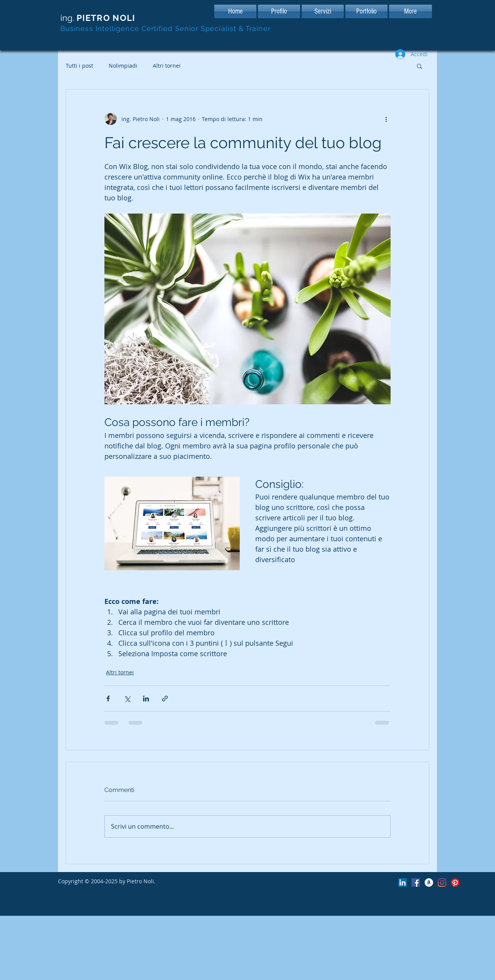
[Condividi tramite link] (165, 699)
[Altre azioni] (386, 119)
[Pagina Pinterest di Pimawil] (455, 883)
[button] (419, 66)
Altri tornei (167, 66)
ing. (98, 18)
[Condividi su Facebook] (108, 699)
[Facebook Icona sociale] (416, 883)
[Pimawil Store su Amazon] (429, 883)
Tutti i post (79, 66)
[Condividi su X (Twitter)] (127, 699)
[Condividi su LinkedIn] (146, 699)
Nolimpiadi (123, 66)
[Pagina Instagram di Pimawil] (442, 883)
